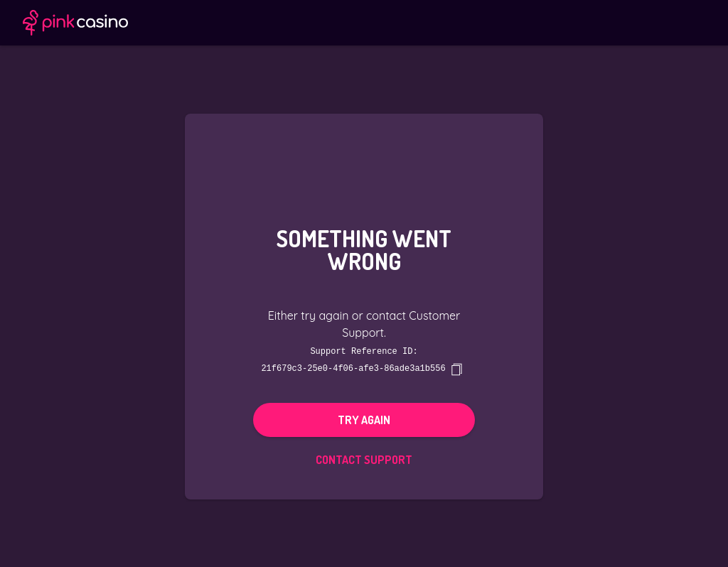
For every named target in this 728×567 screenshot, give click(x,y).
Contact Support (364, 459)
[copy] (456, 369)
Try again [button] (364, 419)
